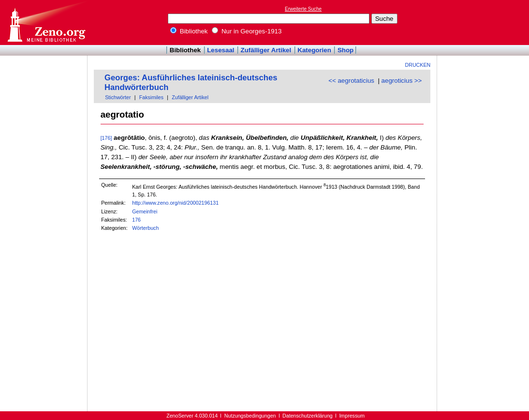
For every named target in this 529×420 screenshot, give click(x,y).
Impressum (352, 416)
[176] (106, 138)
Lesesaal (220, 50)
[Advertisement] (485, 22)
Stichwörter (118, 97)
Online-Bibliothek (46, 22)
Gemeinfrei (145, 211)
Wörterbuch (145, 228)
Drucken (418, 65)
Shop (345, 50)
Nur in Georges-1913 (247, 31)
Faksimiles (151, 97)
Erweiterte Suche (303, 9)
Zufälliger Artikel (266, 50)
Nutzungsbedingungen (250, 416)
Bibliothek (189, 31)
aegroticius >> (402, 81)
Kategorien (314, 50)
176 (136, 220)
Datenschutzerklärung (308, 416)
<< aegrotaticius (351, 81)
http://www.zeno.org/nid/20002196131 (175, 203)
